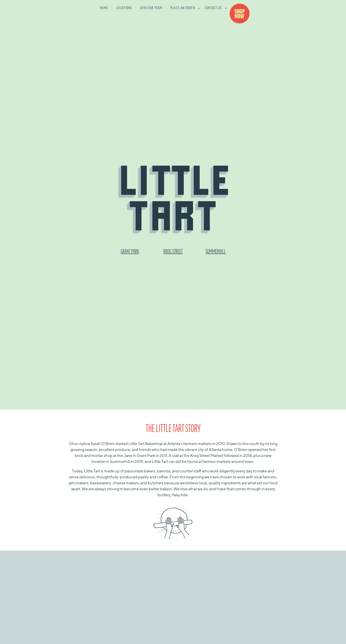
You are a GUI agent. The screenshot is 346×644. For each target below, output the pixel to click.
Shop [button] (241, 14)
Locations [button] (124, 8)
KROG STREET (173, 231)
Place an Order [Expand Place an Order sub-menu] (184, 8)
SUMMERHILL (216, 231)
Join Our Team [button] (151, 8)
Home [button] (104, 8)
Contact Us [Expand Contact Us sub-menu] (215, 8)
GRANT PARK (130, 231)
